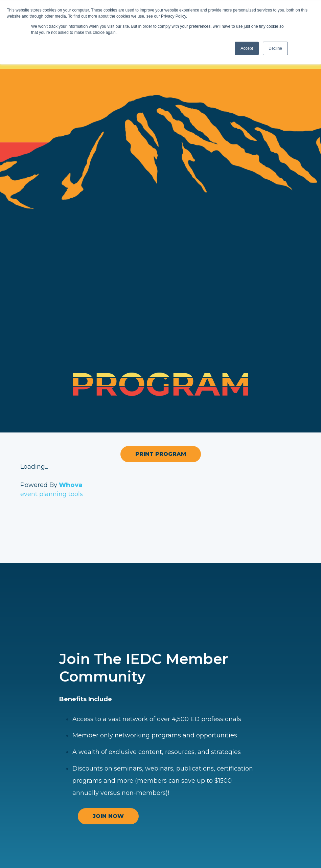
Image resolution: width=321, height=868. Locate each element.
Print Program (161, 454)
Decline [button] (275, 48)
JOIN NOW (108, 816)
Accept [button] (247, 48)
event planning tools (52, 494)
